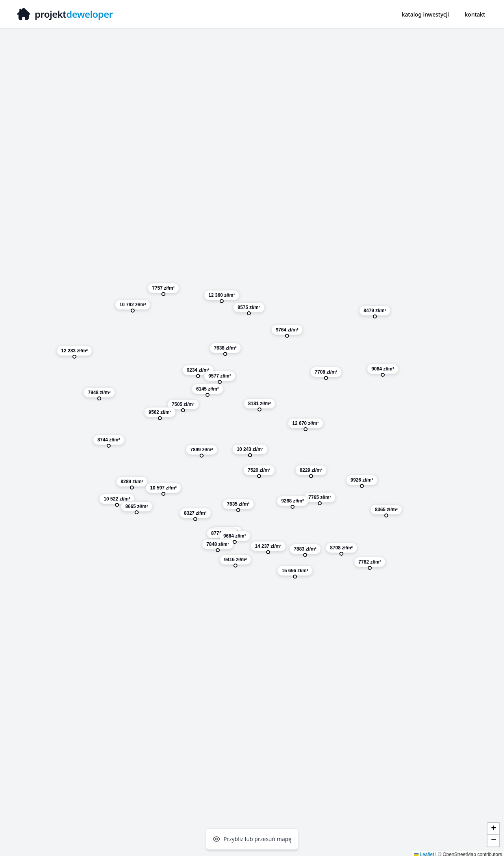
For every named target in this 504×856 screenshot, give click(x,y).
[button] (306, 426)
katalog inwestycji (426, 14)
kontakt (475, 14)
